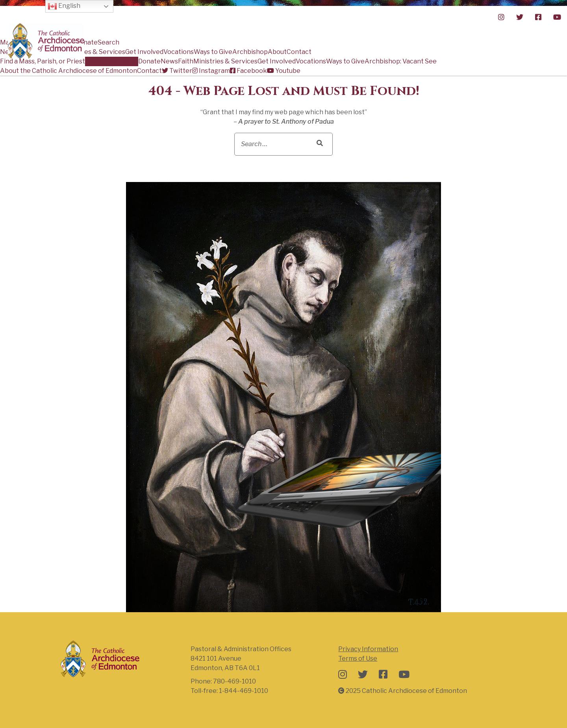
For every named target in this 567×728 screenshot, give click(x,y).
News (169, 61)
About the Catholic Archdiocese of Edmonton (69, 71)
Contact (149, 71)
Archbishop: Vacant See (401, 61)
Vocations (311, 61)
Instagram (211, 71)
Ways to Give (345, 61)
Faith (186, 61)
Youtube (284, 71)
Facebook (248, 71)
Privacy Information (368, 649)
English (64, 6)
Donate (149, 61)
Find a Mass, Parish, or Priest (43, 61)
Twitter (177, 71)
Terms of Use (358, 658)
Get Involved (277, 61)
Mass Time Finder (112, 61)
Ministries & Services (225, 61)
